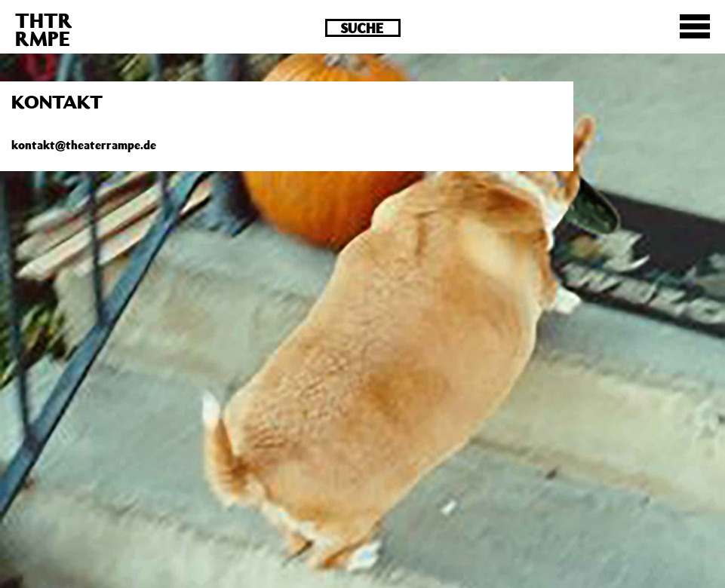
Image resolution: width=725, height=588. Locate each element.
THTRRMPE (44, 29)
